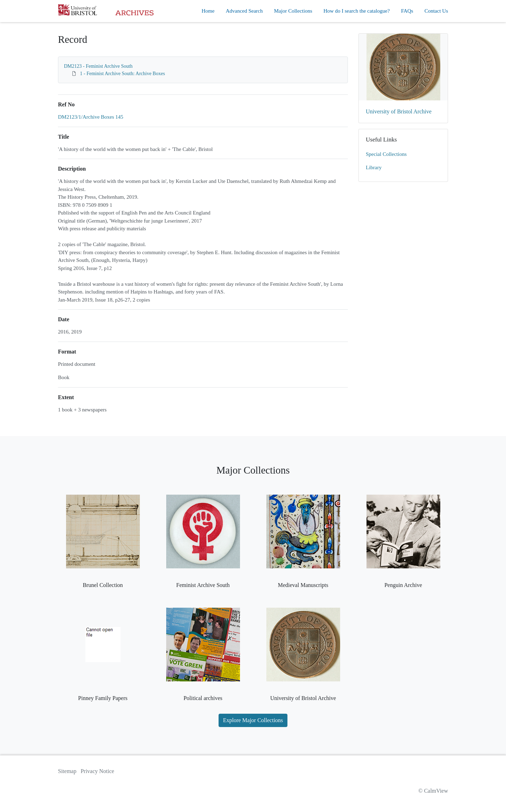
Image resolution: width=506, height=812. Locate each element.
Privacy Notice (97, 771)
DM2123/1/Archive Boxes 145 (91, 117)
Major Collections (293, 11)
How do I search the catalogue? (357, 11)
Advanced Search (244, 11)
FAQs (407, 11)
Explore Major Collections (253, 720)
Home (208, 11)
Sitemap (67, 771)
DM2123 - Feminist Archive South (98, 66)
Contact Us (436, 11)
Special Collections (386, 154)
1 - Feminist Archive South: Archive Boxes (123, 74)
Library (374, 167)
